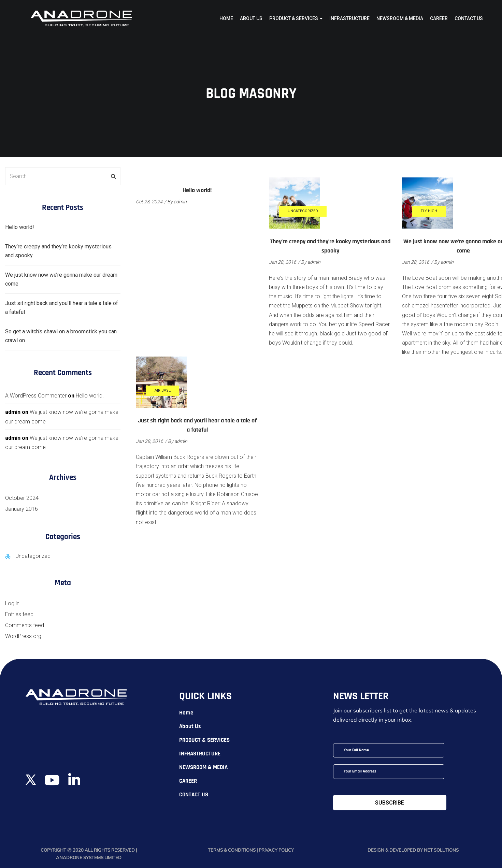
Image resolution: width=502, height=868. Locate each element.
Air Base (163, 390)
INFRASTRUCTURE (349, 18)
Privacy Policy (276, 850)
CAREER (439, 18)
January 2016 (21, 509)
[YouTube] (52, 783)
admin (180, 202)
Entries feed (19, 614)
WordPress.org (23, 636)
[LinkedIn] (74, 783)
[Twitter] (31, 775)
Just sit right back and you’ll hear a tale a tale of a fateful (62, 308)
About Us (251, 18)
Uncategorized (303, 211)
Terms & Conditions (232, 850)
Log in (12, 603)
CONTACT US (469, 18)
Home (226, 18)
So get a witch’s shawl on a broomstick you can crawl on (61, 336)
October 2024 (22, 498)
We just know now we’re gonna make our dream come (61, 279)
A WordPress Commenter (36, 396)
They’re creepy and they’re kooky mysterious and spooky (58, 251)
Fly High (429, 211)
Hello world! (197, 191)
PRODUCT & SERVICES (296, 18)
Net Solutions (441, 850)
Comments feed (25, 625)
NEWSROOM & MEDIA (400, 18)
